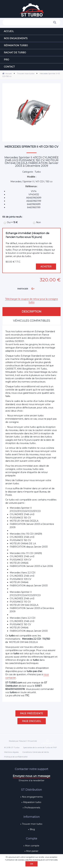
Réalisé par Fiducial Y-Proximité (23, 741)
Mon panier (32, 851)
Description (31, 312)
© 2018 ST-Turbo (12, 747)
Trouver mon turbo (32, 824)
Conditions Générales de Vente (36, 752)
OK (31, 864)
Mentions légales (11, 752)
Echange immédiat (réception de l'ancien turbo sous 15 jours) (27, 235)
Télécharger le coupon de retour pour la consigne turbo (31, 301)
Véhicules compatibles (32, 321)
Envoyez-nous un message (31, 776)
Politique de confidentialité (16, 757)
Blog (32, 829)
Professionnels (32, 808)
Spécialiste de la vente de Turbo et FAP (40, 747)
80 (13, 262)
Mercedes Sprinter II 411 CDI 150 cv (31, 147)
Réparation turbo (32, 802)
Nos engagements (32, 797)
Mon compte (32, 846)
